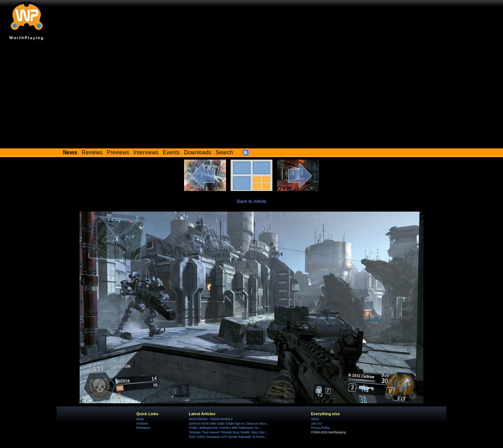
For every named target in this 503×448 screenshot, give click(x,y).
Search (224, 152)
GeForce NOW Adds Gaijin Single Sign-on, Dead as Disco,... (229, 424)
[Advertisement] (251, 96)
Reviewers (143, 428)
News (140, 419)
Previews (118, 152)
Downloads (198, 152)
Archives (142, 424)
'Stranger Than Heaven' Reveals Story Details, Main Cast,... (228, 432)
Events (171, 152)
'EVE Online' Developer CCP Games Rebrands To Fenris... (228, 437)
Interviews (146, 152)
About (315, 419)
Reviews (92, 152)
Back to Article (251, 201)
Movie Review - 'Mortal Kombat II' (211, 419)
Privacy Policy (320, 428)
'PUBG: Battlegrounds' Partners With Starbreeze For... (225, 428)
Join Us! (316, 424)
